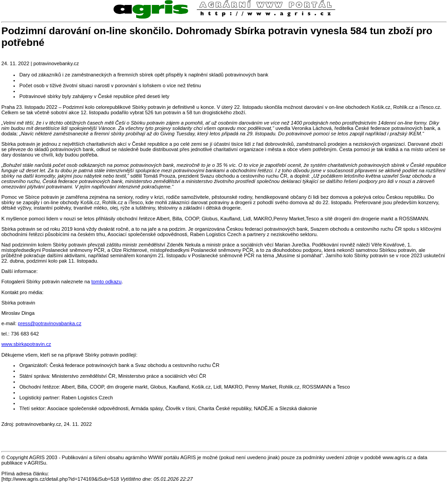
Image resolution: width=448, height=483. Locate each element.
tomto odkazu (106, 282)
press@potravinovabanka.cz (50, 323)
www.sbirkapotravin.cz (26, 344)
